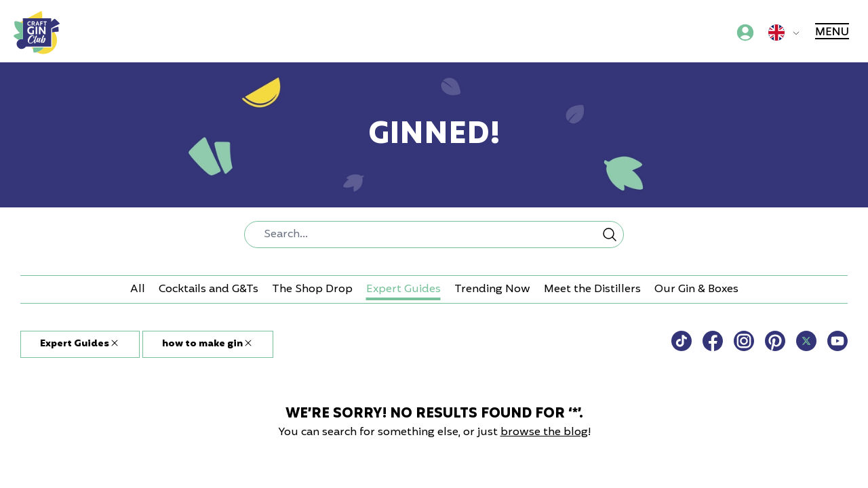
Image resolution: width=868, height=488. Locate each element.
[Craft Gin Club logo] (37, 33)
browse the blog (544, 432)
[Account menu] (745, 33)
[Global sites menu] (787, 33)
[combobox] (434, 235)
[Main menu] (833, 33)
